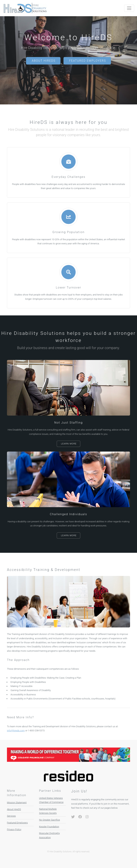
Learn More (69, 444)
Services (11, 816)
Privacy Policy (14, 829)
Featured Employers (88, 61)
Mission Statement (17, 803)
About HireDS (44, 61)
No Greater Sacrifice (50, 820)
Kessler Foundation (49, 827)
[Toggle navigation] (129, 8)
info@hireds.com (16, 731)
